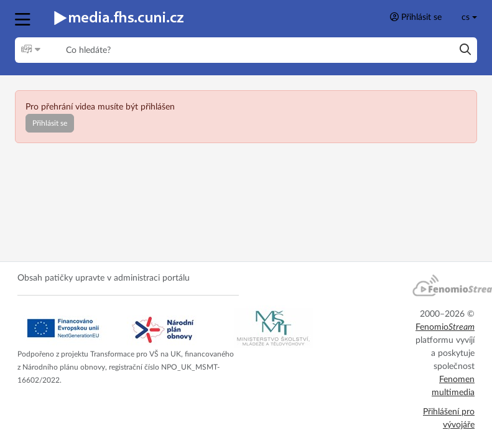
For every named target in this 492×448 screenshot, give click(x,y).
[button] (24, 18)
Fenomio (445, 327)
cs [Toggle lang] (466, 17)
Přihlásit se (416, 17)
